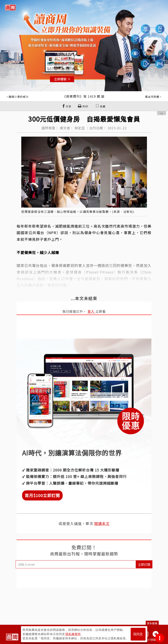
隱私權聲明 (73, 634)
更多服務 (152, 623)
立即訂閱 (144, 564)
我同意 (138, 634)
